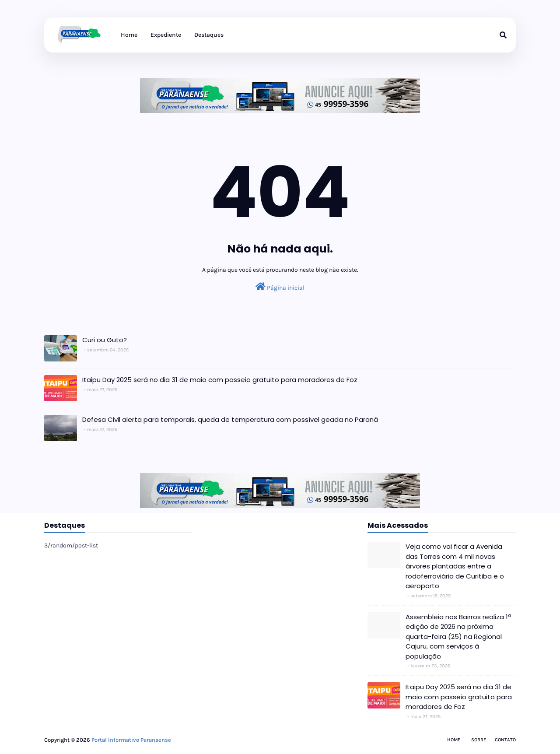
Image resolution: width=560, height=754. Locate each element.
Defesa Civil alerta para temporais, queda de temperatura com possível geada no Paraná (230, 419)
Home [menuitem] (129, 35)
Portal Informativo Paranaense (131, 740)
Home (454, 740)
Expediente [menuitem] (166, 35)
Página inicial (280, 287)
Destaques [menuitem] (209, 35)
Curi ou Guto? (105, 340)
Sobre (479, 740)
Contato (505, 740)
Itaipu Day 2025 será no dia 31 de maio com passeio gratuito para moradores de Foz (220, 380)
